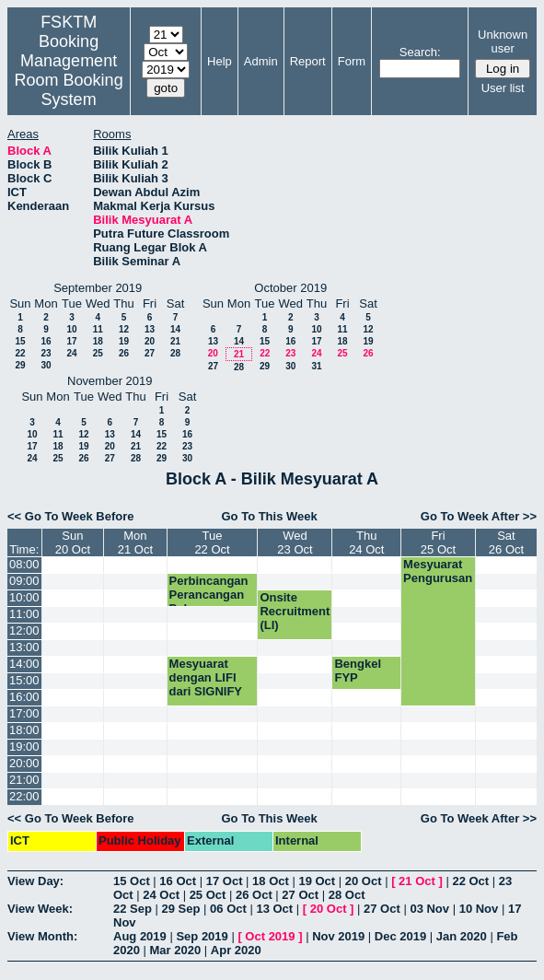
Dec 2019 (400, 936)
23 (46, 353)
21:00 (24, 780)
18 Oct (271, 881)
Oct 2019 (270, 936)
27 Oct (300, 895)
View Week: (40, 909)
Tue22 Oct (212, 542)
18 (98, 341)
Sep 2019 (202, 936)
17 (71, 341)
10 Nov (479, 909)
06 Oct (228, 909)
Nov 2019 (338, 936)
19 (124, 341)
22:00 (24, 796)
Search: (420, 52)
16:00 (24, 697)
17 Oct (225, 881)
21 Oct (417, 881)
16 (46, 341)
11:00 (24, 614)
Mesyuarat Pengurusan (438, 571)
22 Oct (470, 881)
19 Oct (317, 881)
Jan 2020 (462, 936)
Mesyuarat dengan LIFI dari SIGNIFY (206, 677)
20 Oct (364, 881)
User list (503, 88)
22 (20, 353)
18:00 (24, 730)
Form (352, 61)
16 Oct (178, 881)
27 (150, 353)
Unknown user (503, 41)
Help (220, 61)
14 (175, 329)
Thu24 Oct (366, 542)
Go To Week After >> (479, 516)
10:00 (24, 597)
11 (98, 329)
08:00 (24, 564)
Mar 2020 (176, 950)
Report (308, 61)
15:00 (24, 680)
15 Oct (132, 881)
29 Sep (181, 909)
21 (175, 341)
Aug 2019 (140, 936)
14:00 (24, 664)
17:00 (24, 713)
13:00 (24, 647)
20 (150, 341)
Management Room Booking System (69, 80)
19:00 (24, 747)
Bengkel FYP (358, 671)
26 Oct (254, 895)
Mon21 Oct (135, 542)
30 (46, 365)
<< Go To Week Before (71, 516)
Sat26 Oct (506, 542)
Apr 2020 (236, 950)
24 (71, 353)
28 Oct (347, 895)
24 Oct (161, 895)
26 (124, 353)
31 (316, 366)
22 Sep (133, 909)
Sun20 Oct (73, 542)
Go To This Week (269, 516)
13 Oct (274, 909)
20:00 (24, 763)
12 (124, 329)
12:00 (24, 630)
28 (175, 353)
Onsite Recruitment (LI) (295, 611)
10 (71, 329)
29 (20, 365)
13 (150, 329)
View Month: (42, 936)
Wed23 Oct (295, 542)
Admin (261, 61)
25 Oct (208, 895)
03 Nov (429, 909)
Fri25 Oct (438, 542)
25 (98, 353)
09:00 (24, 581)
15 (20, 341)
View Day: (35, 881)
